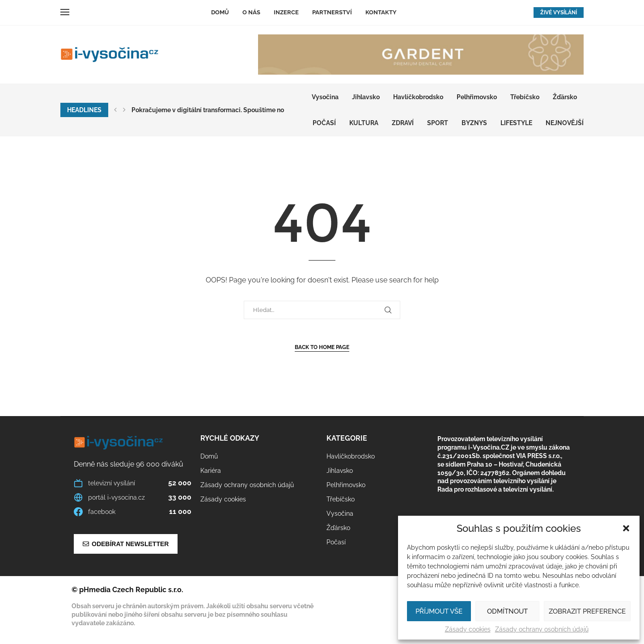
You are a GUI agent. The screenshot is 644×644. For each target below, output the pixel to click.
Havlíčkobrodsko (418, 97)
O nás (251, 12)
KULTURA (364, 123)
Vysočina (325, 97)
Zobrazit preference (587, 611)
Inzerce (286, 12)
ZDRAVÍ (403, 123)
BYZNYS (474, 123)
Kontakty (381, 12)
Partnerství (332, 12)
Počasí (324, 123)
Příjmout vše (439, 611)
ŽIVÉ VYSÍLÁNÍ (559, 13)
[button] (626, 528)
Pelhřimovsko (477, 97)
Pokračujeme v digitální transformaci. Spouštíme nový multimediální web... (242, 110)
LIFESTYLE (516, 123)
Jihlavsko (366, 97)
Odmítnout (507, 611)
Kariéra (211, 471)
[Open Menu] (65, 12)
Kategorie (347, 438)
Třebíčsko (525, 97)
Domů (220, 12)
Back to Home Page (322, 347)
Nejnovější (565, 123)
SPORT (438, 123)
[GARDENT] (421, 55)
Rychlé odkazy (230, 438)
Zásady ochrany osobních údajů (542, 629)
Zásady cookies (468, 629)
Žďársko (565, 97)
